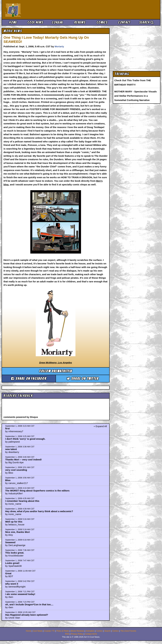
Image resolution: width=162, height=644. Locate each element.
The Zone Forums (128, 631)
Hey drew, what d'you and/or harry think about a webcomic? (39, 511)
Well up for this (14, 522)
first (7, 428)
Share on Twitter (83, 379)
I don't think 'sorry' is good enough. (25, 439)
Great (8, 573)
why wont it (12, 584)
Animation (90, 631)
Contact (124, 22)
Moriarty (59, 46)
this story (23, 77)
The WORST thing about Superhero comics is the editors (37, 491)
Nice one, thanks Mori (18, 532)
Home (13, 22)
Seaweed (10, 542)
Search (146, 22)
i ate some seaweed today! (20, 594)
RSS (67, 634)
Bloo (8, 480)
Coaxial (57, 22)
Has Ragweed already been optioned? (27, 615)
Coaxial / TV (49, 631)
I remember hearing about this (22, 501)
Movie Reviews (77, 631)
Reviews (80, 22)
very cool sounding (16, 470)
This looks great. (15, 553)
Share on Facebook (29, 379)
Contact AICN (91, 634)
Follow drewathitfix (56, 371)
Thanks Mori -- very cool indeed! (24, 460)
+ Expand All (100, 426)
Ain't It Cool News (29, 10)
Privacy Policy (77, 634)
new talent (11, 449)
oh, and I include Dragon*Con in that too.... (29, 604)
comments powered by (21, 417)
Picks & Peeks (63, 631)
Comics (102, 22)
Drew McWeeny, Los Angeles (56, 363)
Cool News (35, 22)
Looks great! (12, 563)
